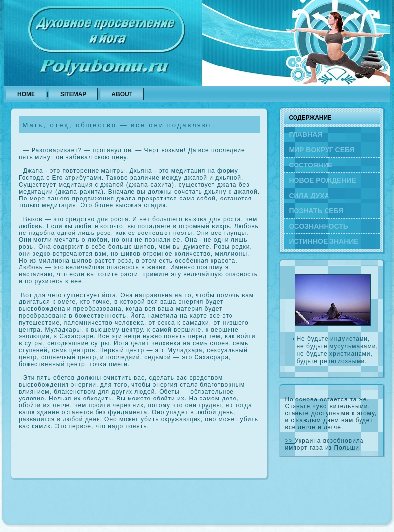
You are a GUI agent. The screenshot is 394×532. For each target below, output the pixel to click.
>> (290, 441)
